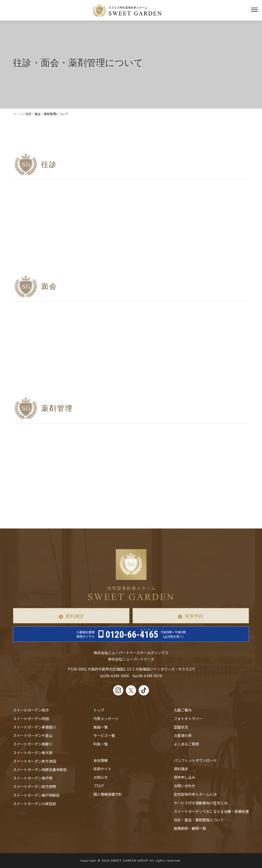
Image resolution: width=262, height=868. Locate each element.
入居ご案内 (183, 710)
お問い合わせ (184, 786)
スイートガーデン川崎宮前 (35, 804)
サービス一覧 (104, 735)
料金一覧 (101, 744)
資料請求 (75, 616)
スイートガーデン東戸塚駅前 (36, 795)
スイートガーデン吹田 (31, 719)
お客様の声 (183, 735)
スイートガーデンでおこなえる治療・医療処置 (211, 811)
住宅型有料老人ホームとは (195, 794)
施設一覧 (101, 727)
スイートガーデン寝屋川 (33, 744)
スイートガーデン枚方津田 (35, 761)
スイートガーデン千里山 (33, 735)
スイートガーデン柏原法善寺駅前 (40, 770)
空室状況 (181, 727)
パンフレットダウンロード (195, 760)
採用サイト (102, 769)
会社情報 (101, 760)
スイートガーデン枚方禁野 (35, 786)
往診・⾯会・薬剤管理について (199, 820)
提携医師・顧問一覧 (190, 828)
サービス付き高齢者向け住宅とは (201, 803)
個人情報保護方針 (108, 794)
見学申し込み (184, 777)
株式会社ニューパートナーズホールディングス (131, 653)
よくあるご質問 (186, 744)
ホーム (18, 114)
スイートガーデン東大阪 (33, 753)
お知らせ (101, 777)
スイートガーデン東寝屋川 (35, 727)
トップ (99, 710)
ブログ (99, 786)
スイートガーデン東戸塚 (33, 778)
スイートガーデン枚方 (31, 710)
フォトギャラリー (188, 719)
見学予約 (194, 616)
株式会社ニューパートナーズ (131, 659)
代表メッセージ (106, 719)
